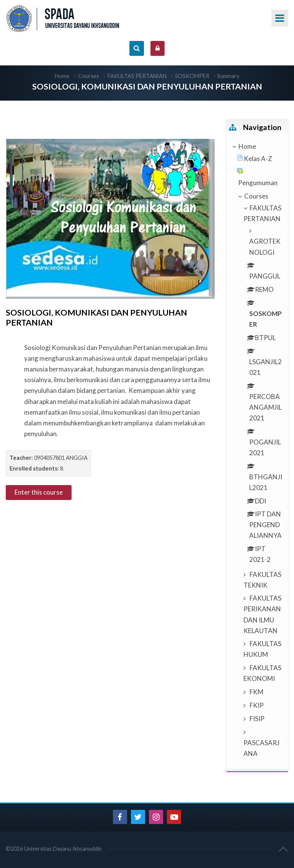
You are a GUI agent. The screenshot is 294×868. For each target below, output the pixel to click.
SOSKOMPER (192, 76)
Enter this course (39, 492)
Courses (89, 76)
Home (62, 76)
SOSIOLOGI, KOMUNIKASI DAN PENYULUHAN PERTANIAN (147, 86)
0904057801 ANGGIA (61, 458)
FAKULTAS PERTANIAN (137, 76)
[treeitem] (257, 147)
